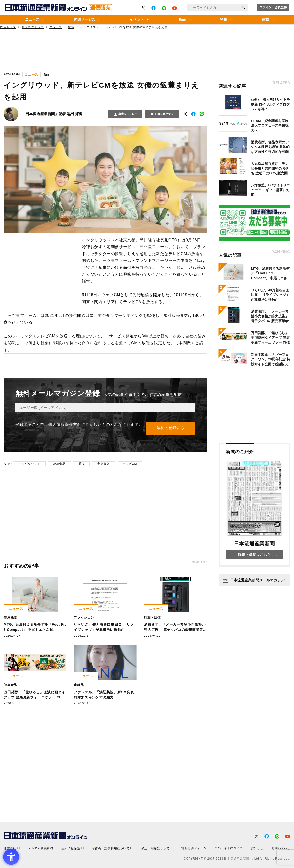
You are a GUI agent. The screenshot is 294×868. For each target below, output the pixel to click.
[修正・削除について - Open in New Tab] (157, 849)
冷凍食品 (59, 464)
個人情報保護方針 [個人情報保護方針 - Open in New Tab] (65, 424)
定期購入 (103, 464)
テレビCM (130, 464)
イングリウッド (29, 464)
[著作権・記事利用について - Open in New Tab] (112, 849)
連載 (265, 19)
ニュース (32, 19)
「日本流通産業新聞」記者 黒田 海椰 (52, 114)
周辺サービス (85, 19)
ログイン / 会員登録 (273, 7)
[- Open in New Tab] (143, 8)
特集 (224, 19)
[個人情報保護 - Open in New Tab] (72, 849)
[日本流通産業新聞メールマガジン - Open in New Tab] (254, 580)
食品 (71, 27)
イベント (137, 19)
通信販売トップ (33, 27)
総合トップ (8, 27)
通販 (82, 464)
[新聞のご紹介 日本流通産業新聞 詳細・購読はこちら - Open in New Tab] (254, 505)
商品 (182, 19)
